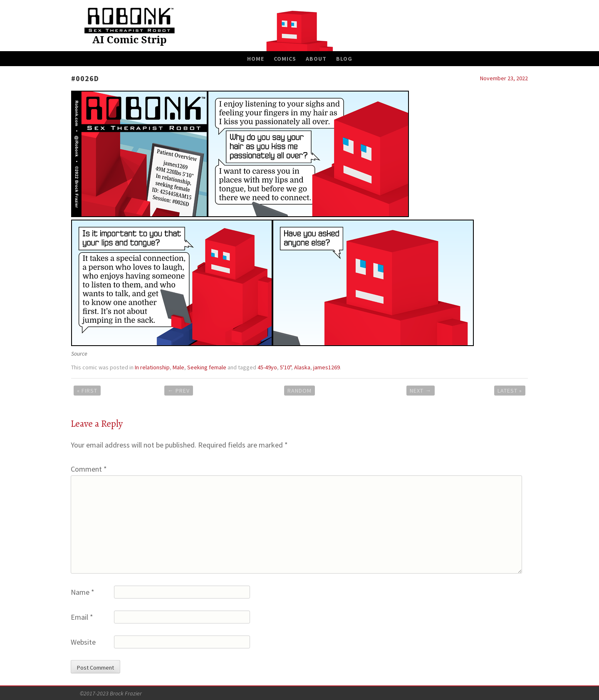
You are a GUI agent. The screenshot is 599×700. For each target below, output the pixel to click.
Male (178, 367)
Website (83, 642)
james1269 (327, 367)
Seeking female (207, 367)
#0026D (85, 78)
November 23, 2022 (504, 78)
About (316, 59)
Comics (285, 59)
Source (79, 354)
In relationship (152, 367)
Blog (344, 59)
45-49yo (267, 367)
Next (421, 391)
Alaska (302, 367)
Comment (89, 469)
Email (82, 617)
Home (256, 59)
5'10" (286, 367)
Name (83, 592)
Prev (179, 391)
